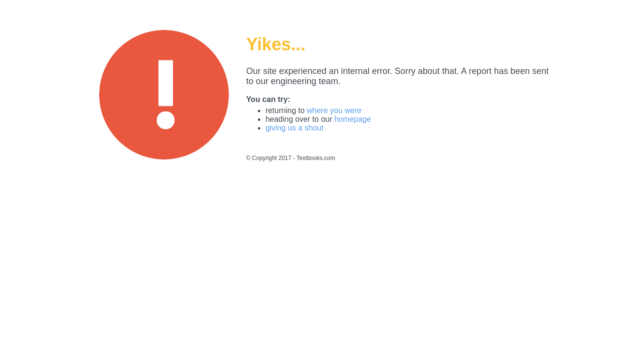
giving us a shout (295, 128)
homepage (353, 119)
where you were (334, 110)
